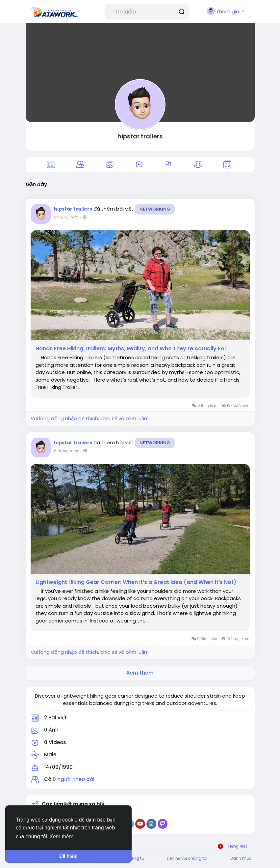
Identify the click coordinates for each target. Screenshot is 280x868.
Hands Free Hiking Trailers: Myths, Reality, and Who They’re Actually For (131, 349)
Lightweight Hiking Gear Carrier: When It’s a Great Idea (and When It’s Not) (136, 582)
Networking (155, 209)
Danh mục (241, 858)
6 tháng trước (67, 451)
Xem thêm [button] (61, 837)
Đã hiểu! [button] (68, 856)
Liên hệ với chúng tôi (187, 858)
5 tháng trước (66, 217)
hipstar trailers (140, 136)
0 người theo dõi (74, 779)
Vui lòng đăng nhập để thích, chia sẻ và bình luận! (89, 418)
